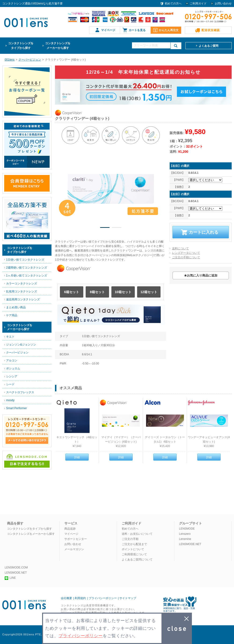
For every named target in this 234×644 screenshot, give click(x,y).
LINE (10, 578)
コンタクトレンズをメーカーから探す (31, 534)
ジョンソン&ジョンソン (21, 345)
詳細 (77, 457)
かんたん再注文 (169, 30)
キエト (10, 337)
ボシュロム (13, 368)
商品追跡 (70, 529)
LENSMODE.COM (16, 568)
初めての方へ (173, 4)
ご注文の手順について (186, 257)
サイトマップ (128, 598)
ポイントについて (133, 549)
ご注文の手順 (130, 539)
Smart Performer (16, 408)
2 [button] (117, 228)
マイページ (108, 30)
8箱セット (97, 292)
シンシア (12, 376)
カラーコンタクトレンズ (22, 284)
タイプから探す (21, 45)
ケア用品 (12, 315)
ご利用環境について (134, 554)
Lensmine (185, 539)
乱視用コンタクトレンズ (22, 291)
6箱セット (72, 292)
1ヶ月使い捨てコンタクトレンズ (27, 276)
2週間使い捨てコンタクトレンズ (27, 268)
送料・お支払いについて (137, 534)
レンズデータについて (186, 253)
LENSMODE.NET (190, 544)
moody (10, 400)
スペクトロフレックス (20, 392)
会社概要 (66, 598)
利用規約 (80, 598)
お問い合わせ (223, 4)
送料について (180, 248)
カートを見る (137, 30)
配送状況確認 (211, 30)
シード (10, 384)
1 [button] (105, 228)
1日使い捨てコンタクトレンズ (25, 260)
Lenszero (185, 534)
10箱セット (123, 292)
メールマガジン (74, 549)
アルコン (12, 360)
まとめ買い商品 (16, 307)
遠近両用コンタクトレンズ (23, 299)
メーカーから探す (58, 45)
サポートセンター (76, 539)
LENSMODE (187, 529)
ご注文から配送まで (134, 544)
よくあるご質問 (208, 46)
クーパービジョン (17, 353)
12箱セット (149, 292)
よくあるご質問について (137, 560)
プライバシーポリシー (103, 598)
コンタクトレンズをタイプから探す (29, 529)
